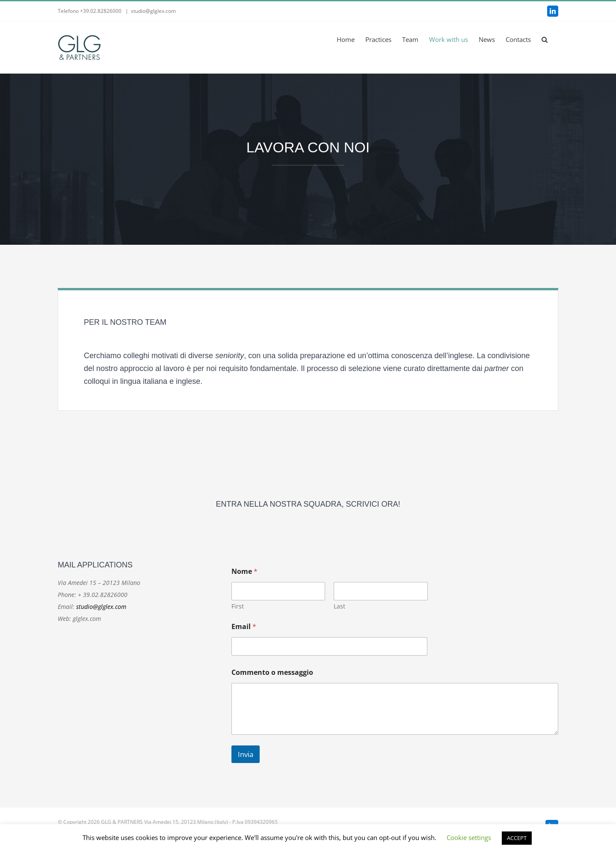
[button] (545, 39)
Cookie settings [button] (469, 837)
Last (339, 606)
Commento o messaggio (272, 672)
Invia (246, 754)
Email (244, 627)
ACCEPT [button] (517, 838)
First (238, 606)
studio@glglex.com (153, 11)
